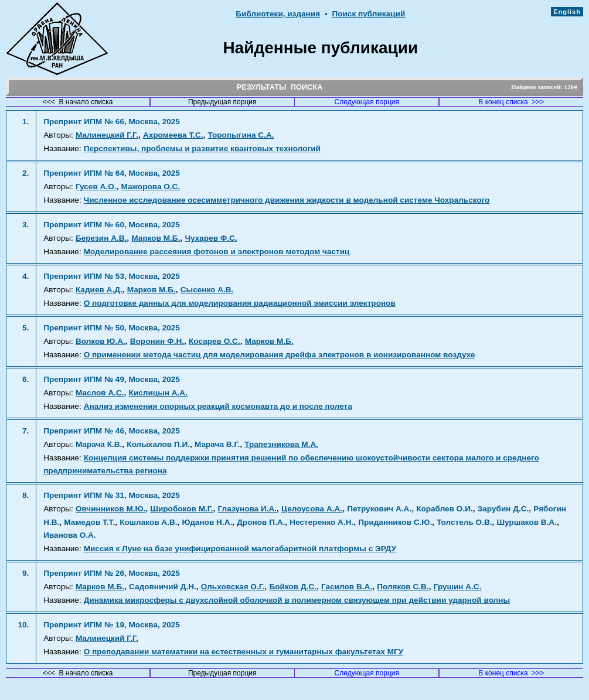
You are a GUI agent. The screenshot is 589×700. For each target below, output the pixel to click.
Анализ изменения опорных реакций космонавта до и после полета (218, 406)
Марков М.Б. (156, 238)
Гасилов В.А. (347, 587)
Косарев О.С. (215, 341)
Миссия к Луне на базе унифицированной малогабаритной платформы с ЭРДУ (240, 549)
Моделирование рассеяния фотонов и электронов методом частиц (217, 252)
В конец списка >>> (511, 102)
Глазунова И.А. (248, 509)
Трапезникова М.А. (281, 444)
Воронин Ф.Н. (157, 341)
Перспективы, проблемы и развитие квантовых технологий (202, 148)
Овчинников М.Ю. (110, 509)
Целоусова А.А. (312, 509)
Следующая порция (367, 102)
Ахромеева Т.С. (173, 135)
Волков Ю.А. (101, 341)
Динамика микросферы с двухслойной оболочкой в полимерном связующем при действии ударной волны (297, 600)
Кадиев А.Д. (99, 290)
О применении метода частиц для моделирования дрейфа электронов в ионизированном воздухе (280, 355)
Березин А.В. (101, 238)
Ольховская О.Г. (233, 587)
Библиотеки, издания (278, 14)
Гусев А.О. (96, 187)
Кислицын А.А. (158, 393)
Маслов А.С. (100, 393)
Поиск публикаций (368, 14)
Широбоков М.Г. (181, 509)
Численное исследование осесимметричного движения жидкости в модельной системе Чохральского (287, 200)
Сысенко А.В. (207, 290)
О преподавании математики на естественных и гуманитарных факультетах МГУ (244, 652)
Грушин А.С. (458, 587)
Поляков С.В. (403, 587)
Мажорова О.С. (150, 187)
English (567, 12)
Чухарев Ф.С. (211, 238)
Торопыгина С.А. (241, 135)
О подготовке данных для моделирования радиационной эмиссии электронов (240, 303)
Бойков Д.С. (293, 587)
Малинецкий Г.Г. (107, 135)
